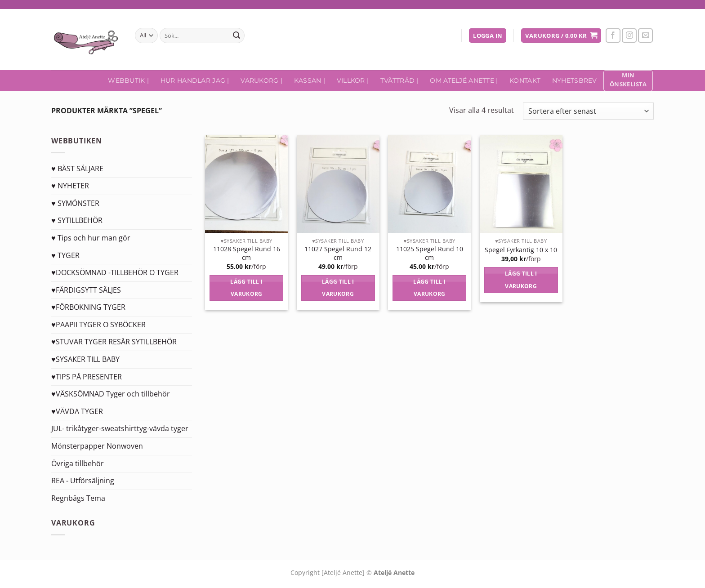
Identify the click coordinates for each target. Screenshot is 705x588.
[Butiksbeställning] (588, 111)
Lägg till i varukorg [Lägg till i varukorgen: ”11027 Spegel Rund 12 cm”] (338, 288)
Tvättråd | (399, 80)
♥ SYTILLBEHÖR (77, 220)
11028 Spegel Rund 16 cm (247, 253)
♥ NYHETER (70, 186)
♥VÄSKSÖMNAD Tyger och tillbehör (111, 394)
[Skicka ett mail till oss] (645, 36)
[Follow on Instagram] (629, 36)
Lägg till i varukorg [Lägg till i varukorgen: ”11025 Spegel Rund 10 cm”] (429, 288)
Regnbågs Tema (78, 498)
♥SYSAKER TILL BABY (85, 359)
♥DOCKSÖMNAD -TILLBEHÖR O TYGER (115, 272)
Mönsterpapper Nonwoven (97, 446)
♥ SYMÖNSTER (75, 203)
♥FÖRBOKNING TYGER (88, 307)
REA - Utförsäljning (83, 481)
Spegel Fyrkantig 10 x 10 (521, 250)
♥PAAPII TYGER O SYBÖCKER (98, 325)
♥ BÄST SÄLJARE (77, 169)
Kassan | (310, 80)
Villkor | (353, 80)
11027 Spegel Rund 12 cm (338, 253)
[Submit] (236, 36)
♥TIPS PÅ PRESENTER (87, 377)
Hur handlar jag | (195, 80)
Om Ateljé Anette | (464, 80)
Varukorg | (261, 80)
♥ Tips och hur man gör (91, 238)
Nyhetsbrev (575, 80)
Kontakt (525, 80)
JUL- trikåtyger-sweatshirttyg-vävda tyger (120, 428)
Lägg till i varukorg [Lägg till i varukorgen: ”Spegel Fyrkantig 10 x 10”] (521, 280)
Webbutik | (128, 80)
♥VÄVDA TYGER (77, 411)
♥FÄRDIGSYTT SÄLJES (86, 290)
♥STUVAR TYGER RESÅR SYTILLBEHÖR (114, 342)
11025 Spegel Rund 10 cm (430, 253)
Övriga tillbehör (78, 463)
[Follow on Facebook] (613, 36)
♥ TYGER (65, 255)
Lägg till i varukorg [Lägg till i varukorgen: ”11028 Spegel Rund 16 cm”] (246, 288)
